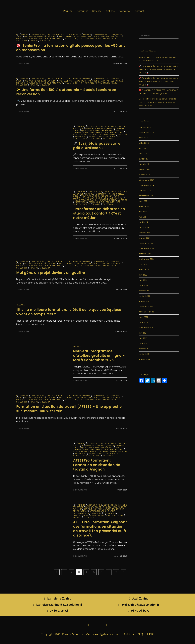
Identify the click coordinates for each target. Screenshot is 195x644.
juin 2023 (143, 275)
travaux (34, 41)
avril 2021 (143, 343)
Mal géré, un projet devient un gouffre (51, 273)
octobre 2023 (145, 254)
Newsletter (125, 11)
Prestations (71, 39)
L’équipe (68, 11)
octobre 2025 (145, 127)
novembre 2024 (146, 185)
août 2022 (144, 317)
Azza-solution (38, 35)
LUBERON (68, 37)
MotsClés (58, 39)
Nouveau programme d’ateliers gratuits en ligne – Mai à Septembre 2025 (99, 356)
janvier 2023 (145, 301)
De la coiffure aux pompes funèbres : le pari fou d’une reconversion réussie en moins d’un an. (157, 102)
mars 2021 (144, 349)
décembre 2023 (146, 243)
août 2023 (144, 264)
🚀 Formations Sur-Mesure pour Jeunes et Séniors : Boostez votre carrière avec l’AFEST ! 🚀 (159, 81)
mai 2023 (143, 280)
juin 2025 (143, 148)
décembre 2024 (146, 180)
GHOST (19, 37)
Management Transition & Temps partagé (94, 37)
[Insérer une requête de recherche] (159, 36)
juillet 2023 (144, 270)
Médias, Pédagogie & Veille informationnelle (95, 135)
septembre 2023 (147, 259)
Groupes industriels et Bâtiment (41, 37)
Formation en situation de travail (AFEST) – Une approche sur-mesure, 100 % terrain (69, 409)
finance (87, 35)
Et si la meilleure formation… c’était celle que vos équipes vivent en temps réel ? (69, 312)
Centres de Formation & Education (64, 35)
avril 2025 (143, 159)
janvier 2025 (145, 175)
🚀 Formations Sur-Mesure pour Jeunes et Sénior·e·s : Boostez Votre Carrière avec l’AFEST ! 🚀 (159, 69)
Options (110, 11)
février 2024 (144, 233)
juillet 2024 (144, 206)
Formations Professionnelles (107, 35)
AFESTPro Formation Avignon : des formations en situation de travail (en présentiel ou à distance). (100, 529)
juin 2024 (143, 212)
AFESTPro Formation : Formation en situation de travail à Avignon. (97, 465)
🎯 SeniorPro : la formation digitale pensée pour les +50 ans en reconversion (71, 48)
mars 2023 (144, 291)
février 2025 (144, 169)
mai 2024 (143, 217)
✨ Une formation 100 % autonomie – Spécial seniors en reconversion (66, 92)
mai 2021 (143, 338)
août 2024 (144, 201)
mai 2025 (143, 154)
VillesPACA (45, 41)
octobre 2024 (145, 191)
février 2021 (144, 354)
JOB (60, 37)
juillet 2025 (144, 143)
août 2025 (144, 138)
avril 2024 (143, 222)
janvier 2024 (145, 238)
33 (116, 572)
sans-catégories (82, 139)
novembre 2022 (146, 312)
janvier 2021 (144, 359)
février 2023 (144, 296)
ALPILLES (25, 35)
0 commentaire (25, 64)
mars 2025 (144, 164)
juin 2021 (143, 333)
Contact (139, 11)
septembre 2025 (147, 132)
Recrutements (103, 39)
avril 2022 (143, 322)
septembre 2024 (147, 196)
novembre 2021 (146, 328)
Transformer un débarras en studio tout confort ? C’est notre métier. (99, 213)
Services (97, 11)
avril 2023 (143, 285)
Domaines (82, 11)
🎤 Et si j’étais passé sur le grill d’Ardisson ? (97, 146)
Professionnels (87, 39)
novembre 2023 (146, 249)
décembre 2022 (146, 307)
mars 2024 (144, 227)
